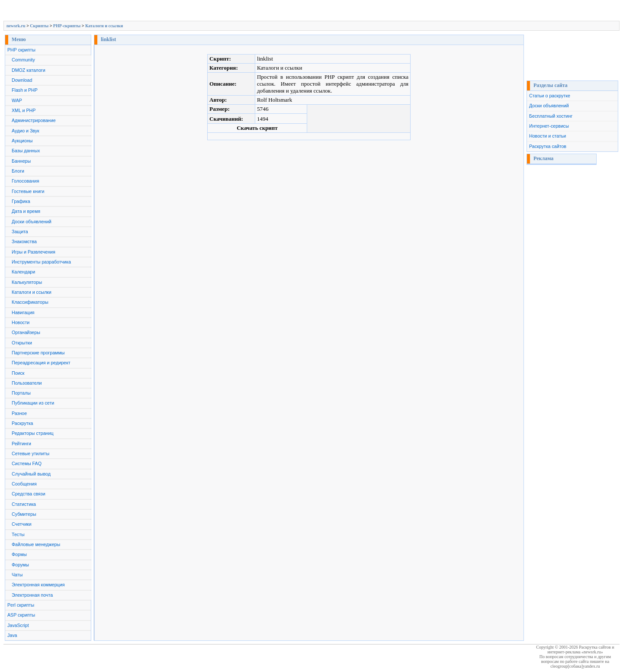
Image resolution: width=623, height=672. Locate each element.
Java (12, 635)
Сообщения (24, 484)
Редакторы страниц (33, 433)
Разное (19, 413)
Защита (20, 232)
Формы (19, 554)
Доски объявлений (32, 222)
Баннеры (21, 161)
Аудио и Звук (26, 131)
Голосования (25, 181)
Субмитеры (24, 514)
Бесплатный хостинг (551, 116)
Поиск (18, 373)
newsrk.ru (16, 26)
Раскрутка (22, 423)
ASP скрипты (21, 615)
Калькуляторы (27, 282)
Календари (23, 272)
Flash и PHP (25, 90)
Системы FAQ (27, 463)
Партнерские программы (38, 353)
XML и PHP (24, 110)
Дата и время (26, 211)
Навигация (23, 312)
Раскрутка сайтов (548, 146)
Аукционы (22, 141)
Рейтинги (21, 444)
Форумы (20, 565)
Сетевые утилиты (31, 453)
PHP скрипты (21, 50)
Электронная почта (32, 595)
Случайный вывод (31, 474)
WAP (17, 100)
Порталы (21, 393)
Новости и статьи (548, 136)
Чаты (17, 575)
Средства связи (29, 494)
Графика (21, 201)
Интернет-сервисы (549, 126)
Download (22, 80)
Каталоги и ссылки (104, 26)
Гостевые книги (28, 191)
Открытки (22, 343)
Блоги (18, 171)
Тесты (18, 534)
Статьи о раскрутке (550, 96)
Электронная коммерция (38, 585)
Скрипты (39, 26)
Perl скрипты (21, 605)
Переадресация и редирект (41, 363)
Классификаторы (30, 302)
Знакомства (24, 241)
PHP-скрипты (67, 26)
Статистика (24, 504)
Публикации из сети (33, 403)
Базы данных (26, 151)
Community (23, 60)
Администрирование (34, 120)
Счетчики (22, 524)
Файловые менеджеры (36, 544)
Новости (21, 322)
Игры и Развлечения (34, 252)
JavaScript (18, 625)
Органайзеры (26, 332)
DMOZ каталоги (29, 70)
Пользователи (27, 383)
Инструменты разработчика (41, 262)
